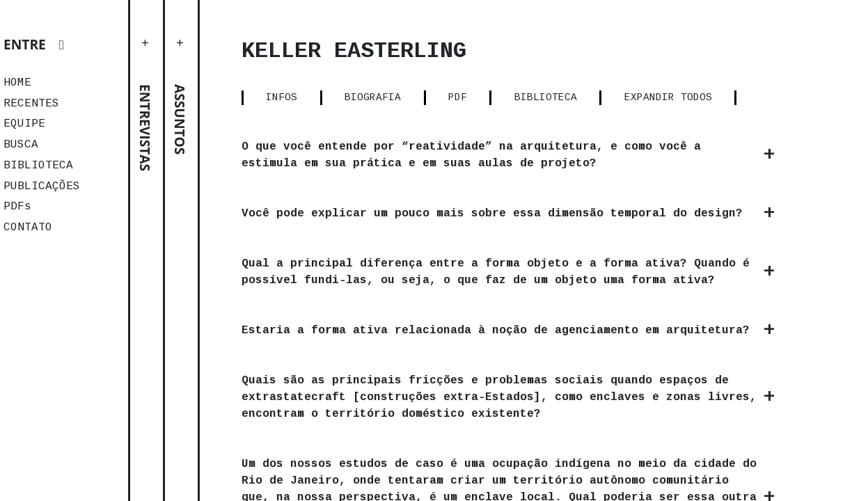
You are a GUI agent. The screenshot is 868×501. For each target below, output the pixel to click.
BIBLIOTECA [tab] (546, 97)
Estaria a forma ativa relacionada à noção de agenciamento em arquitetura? (496, 331)
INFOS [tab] (282, 97)
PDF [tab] (458, 97)
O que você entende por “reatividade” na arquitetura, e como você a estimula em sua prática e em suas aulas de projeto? (471, 155)
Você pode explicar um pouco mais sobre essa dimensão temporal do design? (492, 214)
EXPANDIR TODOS (668, 97)
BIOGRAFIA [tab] (373, 97)
